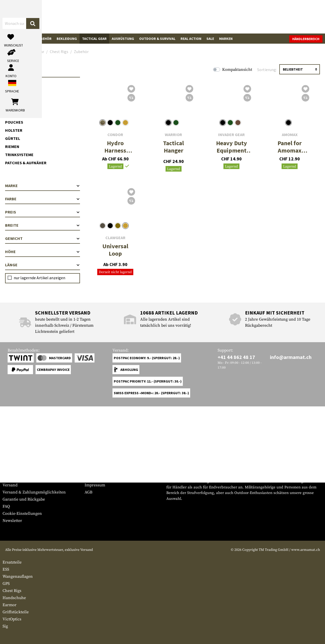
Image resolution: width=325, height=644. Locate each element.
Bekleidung (67, 39)
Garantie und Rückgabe (24, 499)
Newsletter (12, 521)
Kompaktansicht (237, 70)
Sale (210, 39)
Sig (5, 626)
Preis (43, 212)
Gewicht (43, 238)
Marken (226, 39)
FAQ (6, 506)
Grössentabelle (16, 471)
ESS (6, 569)
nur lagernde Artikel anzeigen (39, 278)
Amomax (290, 135)
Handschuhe (14, 598)
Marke (43, 186)
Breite (43, 225)
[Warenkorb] (293, 17)
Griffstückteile (16, 612)
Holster (14, 130)
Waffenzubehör (37, 39)
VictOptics (12, 619)
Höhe (43, 252)
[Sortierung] (300, 69)
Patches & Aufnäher (26, 163)
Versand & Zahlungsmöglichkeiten (34, 492)
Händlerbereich (306, 39)
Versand (10, 485)
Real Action (191, 39)
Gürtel (13, 138)
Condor (115, 135)
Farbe (43, 199)
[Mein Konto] (252, 17)
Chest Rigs (16, 93)
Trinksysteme (19, 155)
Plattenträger (21, 85)
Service (12, 461)
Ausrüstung (123, 39)
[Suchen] (180, 16)
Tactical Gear (94, 39)
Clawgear (115, 238)
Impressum (95, 485)
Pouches (14, 122)
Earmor (10, 605)
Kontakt (10, 478)
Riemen (12, 146)
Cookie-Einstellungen (22, 514)
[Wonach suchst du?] (137, 16)
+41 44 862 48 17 (236, 357)
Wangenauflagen (18, 576)
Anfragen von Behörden (107, 478)
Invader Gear (231, 135)
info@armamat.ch (291, 357)
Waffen (12, 39)
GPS (6, 584)
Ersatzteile (12, 562)
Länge (43, 265)
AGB (88, 492)
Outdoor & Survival (157, 39)
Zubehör (19, 109)
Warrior (173, 135)
